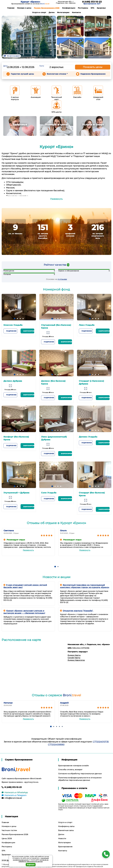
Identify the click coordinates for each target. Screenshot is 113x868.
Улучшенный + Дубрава (16, 493)
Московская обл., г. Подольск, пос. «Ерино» (66, 2)
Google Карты (74, 658)
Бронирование (65, 847)
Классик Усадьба (13, 325)
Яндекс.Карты (74, 655)
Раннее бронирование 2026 (47, 8)
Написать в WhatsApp (15, 792)
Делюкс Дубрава (13, 381)
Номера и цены (24, 8)
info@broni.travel (12, 798)
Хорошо (31, 865)
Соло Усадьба (49, 493)
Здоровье (101, 8)
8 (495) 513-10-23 (92, 2)
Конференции (69, 8)
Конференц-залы (66, 826)
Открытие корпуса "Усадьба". (77, 611)
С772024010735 (101, 742)
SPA (92, 8)
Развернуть (56, 199)
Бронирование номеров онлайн (74, 766)
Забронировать (29, 331)
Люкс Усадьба (87, 325)
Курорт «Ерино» (30, 2)
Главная (11, 8)
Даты (5, 66)
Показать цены (93, 67)
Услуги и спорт (39, 12)
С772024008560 (56, 745)
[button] (15, 319)
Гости (42, 66)
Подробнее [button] (11, 331)
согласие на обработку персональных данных (33, 861)
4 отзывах (62, 279)
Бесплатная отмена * (57, 74)
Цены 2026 (7, 839)
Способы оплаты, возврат (70, 770)
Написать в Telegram (14, 795)
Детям (52, 12)
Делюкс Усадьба (88, 437)
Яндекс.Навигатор (76, 660)
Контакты (76, 12)
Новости (62, 839)
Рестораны (83, 8)
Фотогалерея (63, 12)
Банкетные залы (66, 830)
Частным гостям (9, 830)
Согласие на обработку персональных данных (80, 774)
